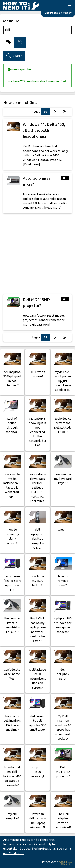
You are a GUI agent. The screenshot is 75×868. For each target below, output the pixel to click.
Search (14, 56)
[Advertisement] (37, 254)
